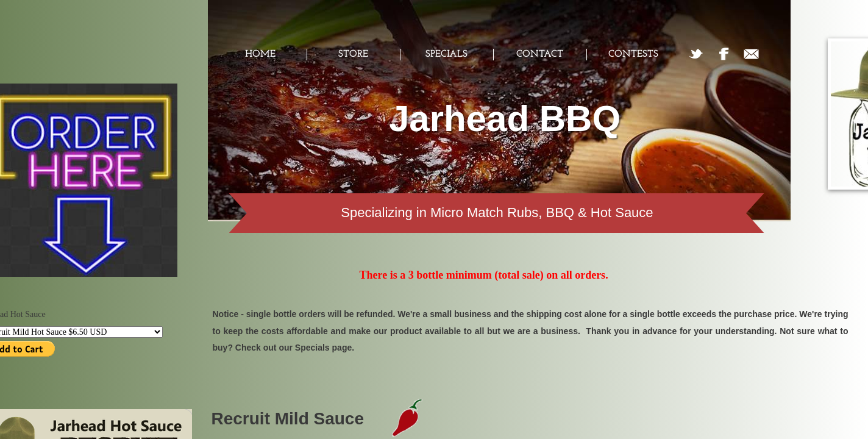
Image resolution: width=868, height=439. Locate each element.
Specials (446, 54)
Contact (540, 54)
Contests (633, 54)
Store (353, 54)
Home (260, 54)
